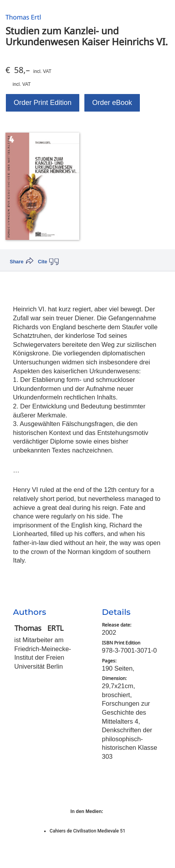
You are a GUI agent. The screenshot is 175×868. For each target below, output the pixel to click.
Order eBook (112, 103)
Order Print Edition (43, 103)
